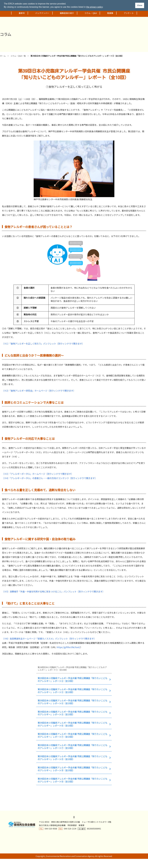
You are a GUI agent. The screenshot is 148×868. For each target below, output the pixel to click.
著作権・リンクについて (69, 814)
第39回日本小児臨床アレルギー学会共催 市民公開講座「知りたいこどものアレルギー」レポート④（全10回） (72, 701)
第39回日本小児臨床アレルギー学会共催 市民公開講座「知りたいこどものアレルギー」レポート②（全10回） (72, 679)
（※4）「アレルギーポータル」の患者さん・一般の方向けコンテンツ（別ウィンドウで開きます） (49, 478)
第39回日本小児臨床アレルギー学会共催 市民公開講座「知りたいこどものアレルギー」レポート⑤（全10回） (72, 712)
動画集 (108, 13)
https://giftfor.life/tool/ (68, 647)
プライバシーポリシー (19, 814)
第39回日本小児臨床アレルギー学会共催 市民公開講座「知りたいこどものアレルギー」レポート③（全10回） (72, 690)
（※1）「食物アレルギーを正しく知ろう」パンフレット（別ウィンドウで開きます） (43, 344)
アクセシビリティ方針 (44, 814)
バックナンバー (40, 13)
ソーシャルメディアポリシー (97, 814)
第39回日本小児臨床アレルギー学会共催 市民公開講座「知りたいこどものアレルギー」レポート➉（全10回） (72, 777)
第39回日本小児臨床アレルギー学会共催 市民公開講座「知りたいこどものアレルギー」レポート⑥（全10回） (72, 723)
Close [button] (140, 5)
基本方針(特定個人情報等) (127, 814)
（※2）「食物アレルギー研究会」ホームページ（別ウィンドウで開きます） (39, 391)
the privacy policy (95, 7)
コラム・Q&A (88, 13)
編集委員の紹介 (65, 13)
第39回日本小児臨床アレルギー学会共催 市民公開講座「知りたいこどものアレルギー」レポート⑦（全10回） (72, 733)
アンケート (127, 13)
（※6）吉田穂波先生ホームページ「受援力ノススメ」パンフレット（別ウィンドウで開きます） (49, 639)
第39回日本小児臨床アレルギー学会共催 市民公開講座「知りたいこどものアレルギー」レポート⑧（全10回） (72, 755)
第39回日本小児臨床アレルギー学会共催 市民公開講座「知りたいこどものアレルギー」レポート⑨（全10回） (72, 766)
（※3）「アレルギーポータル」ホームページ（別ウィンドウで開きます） (38, 474)
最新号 (20, 13)
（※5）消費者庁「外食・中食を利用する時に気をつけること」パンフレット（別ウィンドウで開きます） (53, 591)
